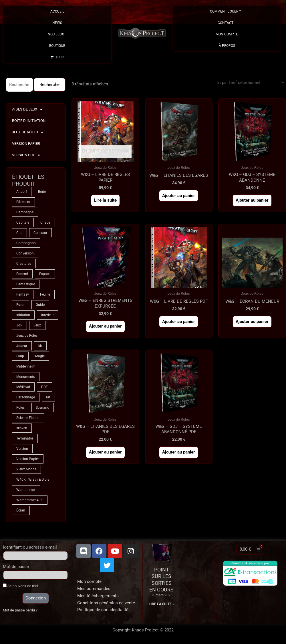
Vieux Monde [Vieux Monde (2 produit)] (26, 469)
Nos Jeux (57, 34)
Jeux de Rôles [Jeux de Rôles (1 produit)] (27, 336)
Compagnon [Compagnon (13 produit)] (26, 243)
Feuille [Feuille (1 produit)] (45, 294)
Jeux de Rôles (28, 132)
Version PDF (26, 155)
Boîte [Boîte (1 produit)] (42, 192)
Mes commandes (94, 589)
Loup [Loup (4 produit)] (20, 356)
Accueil (57, 11)
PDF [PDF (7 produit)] (44, 387)
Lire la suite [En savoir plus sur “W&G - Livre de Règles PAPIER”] (105, 200)
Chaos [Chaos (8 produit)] (45, 222)
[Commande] (249, 82)
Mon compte (89, 581)
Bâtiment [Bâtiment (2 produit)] (23, 202)
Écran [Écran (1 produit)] (21, 510)
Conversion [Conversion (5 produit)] (25, 253)
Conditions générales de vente (106, 603)
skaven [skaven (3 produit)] (22, 428)
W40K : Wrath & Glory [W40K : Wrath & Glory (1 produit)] (33, 480)
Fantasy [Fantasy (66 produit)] (23, 294)
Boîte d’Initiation (29, 121)
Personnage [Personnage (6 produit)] (26, 397)
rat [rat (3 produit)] (48, 397)
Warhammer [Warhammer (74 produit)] (26, 490)
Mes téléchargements (98, 596)
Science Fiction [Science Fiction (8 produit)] (28, 418)
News (57, 23)
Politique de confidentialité (103, 610)
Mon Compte (227, 34)
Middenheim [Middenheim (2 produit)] (26, 366)
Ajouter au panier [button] (179, 196)
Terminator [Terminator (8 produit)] (25, 438)
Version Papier (26, 144)
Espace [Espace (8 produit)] (45, 274)
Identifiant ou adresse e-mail (30, 547)
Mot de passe (16, 567)
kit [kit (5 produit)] (40, 346)
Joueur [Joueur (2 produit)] (22, 346)
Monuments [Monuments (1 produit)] (26, 377)
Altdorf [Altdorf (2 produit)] (22, 192)
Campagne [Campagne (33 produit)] (25, 212)
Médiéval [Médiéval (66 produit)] (23, 387)
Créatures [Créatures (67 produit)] (24, 264)
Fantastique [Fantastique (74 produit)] (26, 284)
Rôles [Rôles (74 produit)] (20, 408)
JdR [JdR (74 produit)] (19, 325)
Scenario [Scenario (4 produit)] (42, 408)
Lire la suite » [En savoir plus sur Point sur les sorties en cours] (161, 604)
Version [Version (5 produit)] (22, 449)
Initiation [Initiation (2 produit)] (23, 315)
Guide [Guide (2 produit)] (40, 305)
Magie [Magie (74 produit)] (40, 356)
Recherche (49, 85)
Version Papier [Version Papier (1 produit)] (28, 459)
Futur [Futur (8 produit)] (20, 305)
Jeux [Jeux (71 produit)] (37, 325)
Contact (227, 23)
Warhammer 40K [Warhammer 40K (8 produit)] (30, 500)
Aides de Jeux (27, 110)
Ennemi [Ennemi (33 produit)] (22, 274)
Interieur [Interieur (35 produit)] (47, 315)
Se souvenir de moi (20, 586)
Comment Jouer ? (227, 11)
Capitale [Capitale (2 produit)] (23, 222)
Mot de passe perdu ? (20, 610)
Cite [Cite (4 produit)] (19, 233)
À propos (227, 46)
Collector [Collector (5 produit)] (40, 233)
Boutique (57, 46)
